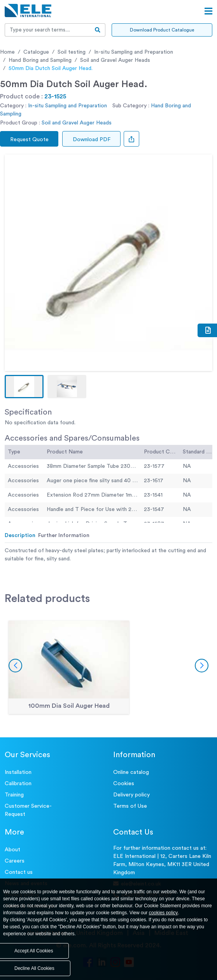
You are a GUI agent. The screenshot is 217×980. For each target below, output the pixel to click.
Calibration (18, 784)
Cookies (124, 784)
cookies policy (164, 913)
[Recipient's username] (48, 30)
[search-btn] (98, 30)
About (12, 850)
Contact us (19, 872)
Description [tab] (20, 535)
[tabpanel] (108, 555)
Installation (18, 772)
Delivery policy (131, 795)
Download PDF (92, 140)
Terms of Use (130, 806)
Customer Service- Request (28, 810)
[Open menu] (208, 11)
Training (14, 795)
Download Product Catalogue (162, 30)
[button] (24, 387)
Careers (15, 861)
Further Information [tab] (64, 535)
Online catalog (131, 772)
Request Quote (29, 140)
